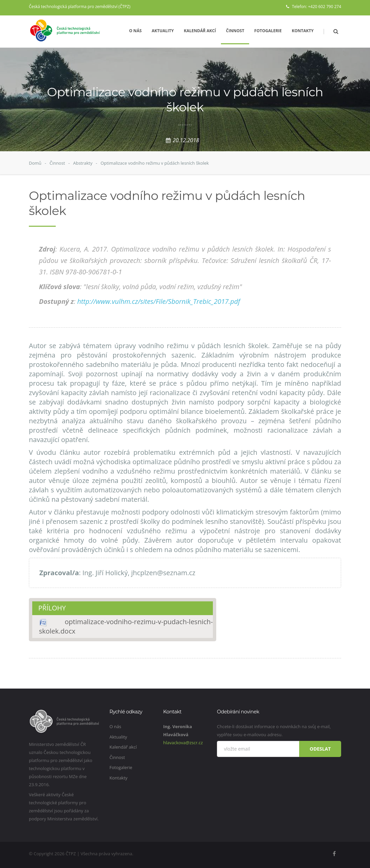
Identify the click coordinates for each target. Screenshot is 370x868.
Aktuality (163, 31)
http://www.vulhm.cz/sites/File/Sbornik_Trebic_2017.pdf (159, 301)
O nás (135, 31)
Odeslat (320, 749)
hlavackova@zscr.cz (183, 743)
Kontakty (303, 31)
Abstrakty (83, 163)
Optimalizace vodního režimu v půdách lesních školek (155, 163)
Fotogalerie (268, 31)
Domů (35, 163)
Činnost (235, 31)
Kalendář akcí (200, 31)
